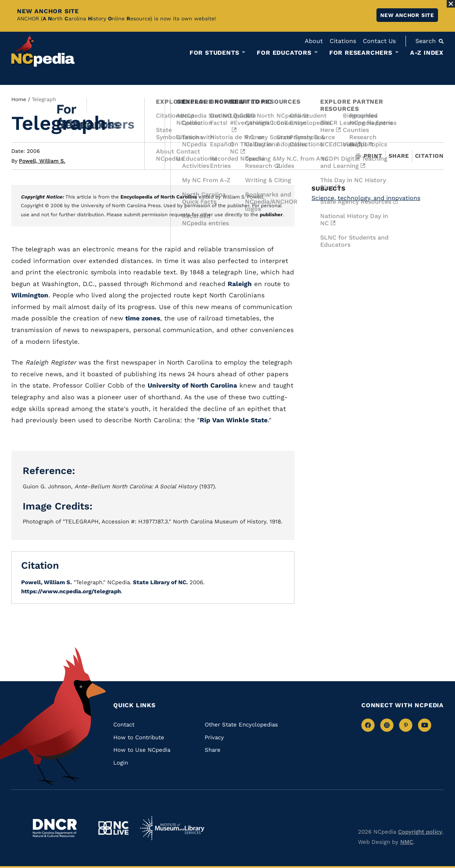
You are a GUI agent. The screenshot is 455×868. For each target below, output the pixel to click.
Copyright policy (420, 832)
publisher (271, 215)
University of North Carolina (192, 385)
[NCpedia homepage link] (43, 51)
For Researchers (361, 53)
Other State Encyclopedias (241, 725)
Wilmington (30, 295)
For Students (214, 53)
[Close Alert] (451, 4)
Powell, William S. (42, 161)
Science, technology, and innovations (366, 198)
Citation (429, 156)
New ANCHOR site (407, 15)
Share (399, 156)
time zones (143, 318)
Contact (124, 725)
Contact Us (379, 41)
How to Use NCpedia (142, 750)
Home (19, 99)
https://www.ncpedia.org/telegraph (71, 591)
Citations (343, 41)
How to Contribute (139, 737)
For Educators (284, 53)
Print (369, 156)
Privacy (214, 737)
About (314, 41)
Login (121, 763)
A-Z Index (427, 53)
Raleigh (240, 284)
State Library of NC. (160, 582)
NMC (407, 842)
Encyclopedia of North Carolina (159, 197)
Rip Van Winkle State (234, 420)
